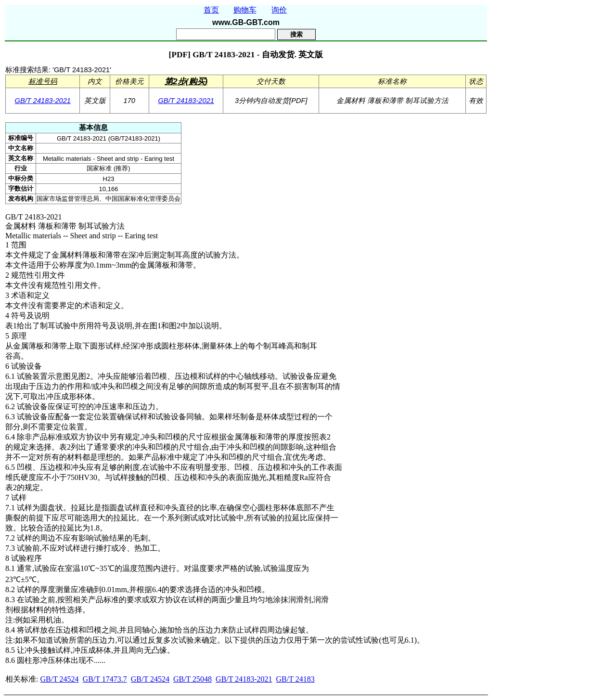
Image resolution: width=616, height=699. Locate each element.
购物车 (245, 10)
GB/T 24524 (59, 679)
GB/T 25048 (192, 679)
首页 (211, 10)
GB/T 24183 (295, 679)
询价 (279, 10)
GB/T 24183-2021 (43, 101)
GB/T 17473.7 (105, 679)
